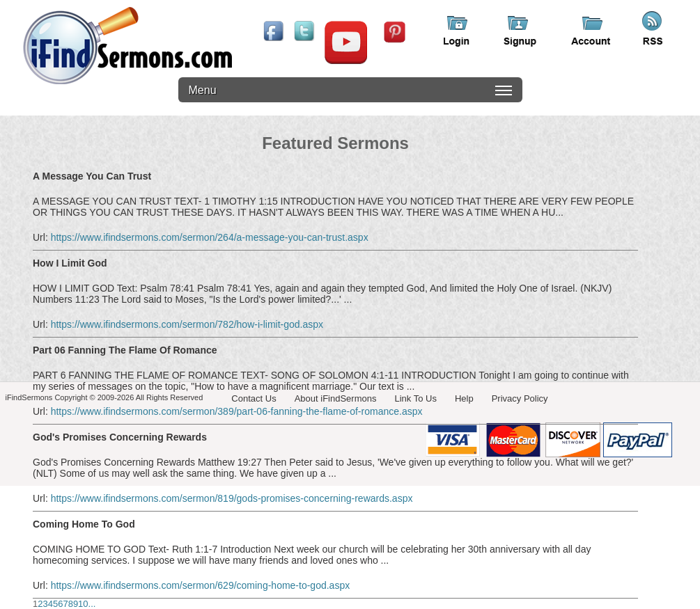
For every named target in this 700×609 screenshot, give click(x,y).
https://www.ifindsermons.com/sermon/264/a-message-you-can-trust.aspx (210, 237)
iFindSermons (127, 46)
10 (83, 604)
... (92, 604)
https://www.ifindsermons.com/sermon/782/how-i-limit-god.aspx (187, 324)
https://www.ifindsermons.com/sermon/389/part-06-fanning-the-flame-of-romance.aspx (237, 411)
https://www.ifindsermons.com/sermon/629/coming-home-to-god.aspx (201, 585)
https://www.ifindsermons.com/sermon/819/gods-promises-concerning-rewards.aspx (232, 498)
